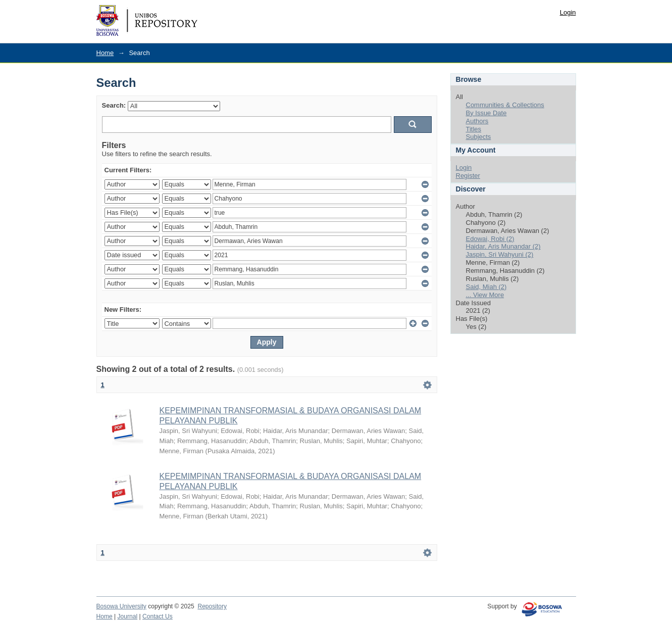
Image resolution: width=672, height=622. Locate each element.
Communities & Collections (505, 105)
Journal (128, 616)
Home (105, 53)
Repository (212, 606)
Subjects (479, 137)
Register (468, 176)
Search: (114, 105)
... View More (485, 295)
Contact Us (158, 616)
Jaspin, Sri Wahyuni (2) (500, 254)
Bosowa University (121, 606)
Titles (474, 129)
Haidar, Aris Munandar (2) (503, 246)
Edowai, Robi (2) (490, 239)
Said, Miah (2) (486, 287)
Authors (477, 121)
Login (568, 12)
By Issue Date (486, 113)
